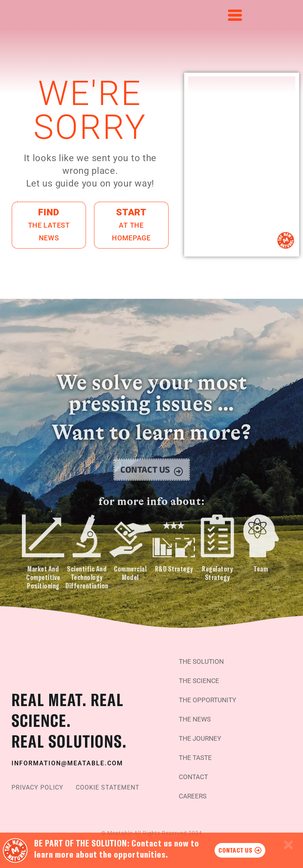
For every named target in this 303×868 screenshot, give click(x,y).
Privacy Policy (37, 786)
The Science (201, 674)
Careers (194, 790)
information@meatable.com (67, 761)
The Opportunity (209, 694)
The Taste (197, 751)
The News (196, 713)
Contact (195, 771)
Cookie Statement (108, 786)
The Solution (203, 655)
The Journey (202, 732)
